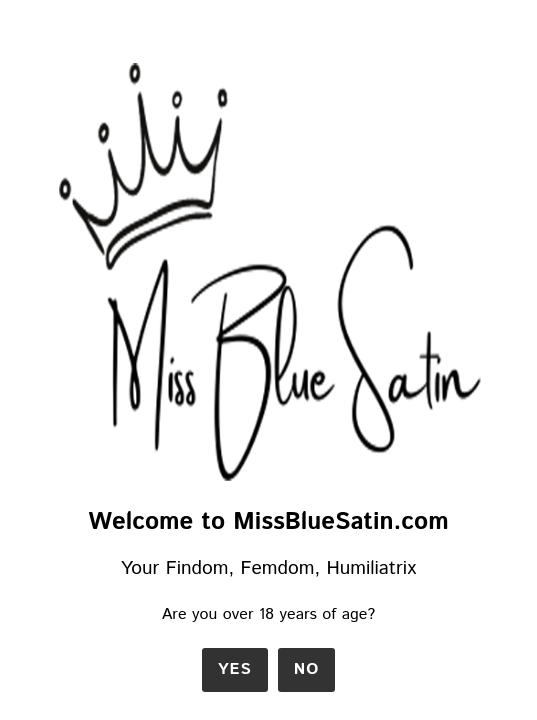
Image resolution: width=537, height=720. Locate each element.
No (307, 669)
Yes (235, 669)
